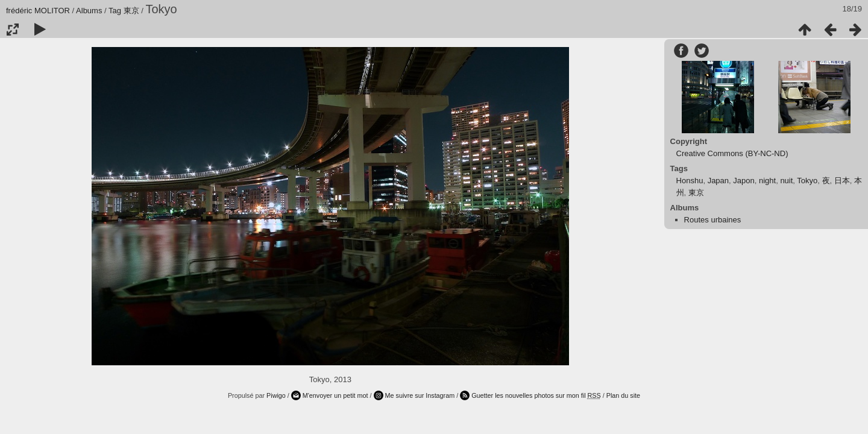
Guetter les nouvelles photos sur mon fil (536, 395)
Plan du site (623, 395)
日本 (842, 181)
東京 (131, 11)
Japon (744, 181)
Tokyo (807, 181)
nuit (786, 181)
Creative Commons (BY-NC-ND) (732, 153)
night (767, 181)
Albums (89, 11)
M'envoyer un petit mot (335, 395)
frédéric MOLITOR (38, 11)
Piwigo (276, 395)
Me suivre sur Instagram (420, 395)
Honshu (690, 181)
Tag (115, 11)
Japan (718, 181)
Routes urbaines (713, 220)
